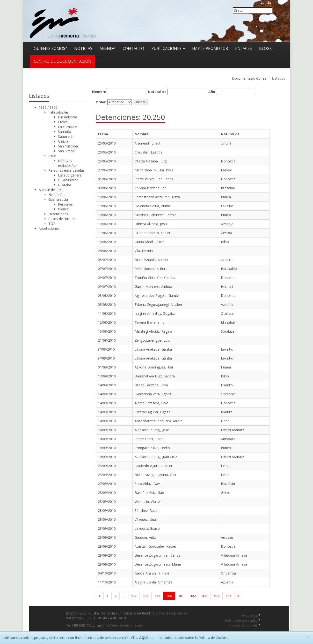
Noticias (83, 48)
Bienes (63, 209)
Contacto (133, 48)
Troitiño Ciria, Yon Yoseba (155, 278)
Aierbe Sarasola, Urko (152, 403)
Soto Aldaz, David (149, 484)
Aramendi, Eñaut (148, 143)
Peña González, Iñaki (151, 269)
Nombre (99, 92)
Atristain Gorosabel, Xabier (155, 546)
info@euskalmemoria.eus (123, 625)
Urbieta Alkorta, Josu (151, 224)
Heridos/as (57, 195)
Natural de (157, 92)
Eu (262, 2)
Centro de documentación (63, 61)
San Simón (66, 151)
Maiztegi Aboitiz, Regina (153, 331)
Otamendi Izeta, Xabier (153, 233)
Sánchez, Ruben (147, 510)
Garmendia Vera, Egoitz (153, 394)
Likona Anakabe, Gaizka (153, 349)
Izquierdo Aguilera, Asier (153, 466)
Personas (65, 204)
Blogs (265, 48)
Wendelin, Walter (148, 502)
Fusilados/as (68, 117)
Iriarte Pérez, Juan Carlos (154, 179)
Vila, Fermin (144, 251)
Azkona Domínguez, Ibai (154, 367)
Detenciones (58, 214)
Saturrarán (66, 136)
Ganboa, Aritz (145, 537)
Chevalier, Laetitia (149, 152)
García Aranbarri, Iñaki (152, 573)
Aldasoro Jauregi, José (152, 430)
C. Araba (65, 185)
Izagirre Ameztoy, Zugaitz (155, 313)
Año (212, 92)
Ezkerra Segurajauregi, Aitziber (158, 304)
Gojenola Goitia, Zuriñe (153, 206)
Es (270, 2)
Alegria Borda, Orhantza (153, 582)
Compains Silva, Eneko (152, 448)
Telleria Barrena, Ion (151, 188)
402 (193, 596)
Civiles (63, 122)
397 (134, 596)
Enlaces (244, 48)
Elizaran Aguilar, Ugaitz (152, 412)
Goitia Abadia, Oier (149, 242)
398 (146, 596)
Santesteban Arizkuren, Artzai (158, 197)
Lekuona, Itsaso (147, 528)
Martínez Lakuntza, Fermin (156, 215)
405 (228, 596)
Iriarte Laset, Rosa (149, 439)
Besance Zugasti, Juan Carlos (157, 555)
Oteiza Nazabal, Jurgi (151, 161)
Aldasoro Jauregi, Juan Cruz (156, 457)
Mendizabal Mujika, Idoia (154, 170)
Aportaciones (49, 228)
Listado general (70, 175)
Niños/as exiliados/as (67, 163)
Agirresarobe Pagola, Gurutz (157, 295)
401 (181, 596)
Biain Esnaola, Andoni (152, 260)
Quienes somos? (50, 48)
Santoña (65, 132)
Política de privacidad (242, 620)
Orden (101, 102)
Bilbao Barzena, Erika (151, 385)
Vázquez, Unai (146, 519)
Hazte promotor (210, 48)
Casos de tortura (62, 219)
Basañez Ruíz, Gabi (150, 493)
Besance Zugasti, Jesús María (158, 564)
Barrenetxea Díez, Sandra (155, 376)
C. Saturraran (68, 180)
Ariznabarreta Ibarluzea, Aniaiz (158, 421)
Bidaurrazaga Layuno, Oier (156, 475)
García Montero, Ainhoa (153, 287)
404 (217, 596)
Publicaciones (168, 48)
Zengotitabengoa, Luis (152, 340)
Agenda (107, 48)
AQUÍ (143, 638)
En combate (67, 127)
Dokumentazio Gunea (249, 78)
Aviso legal (250, 616)
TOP (52, 224)
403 (205, 596)
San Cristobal (68, 146)
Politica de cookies (244, 625)
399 (157, 596)
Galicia (63, 141)
